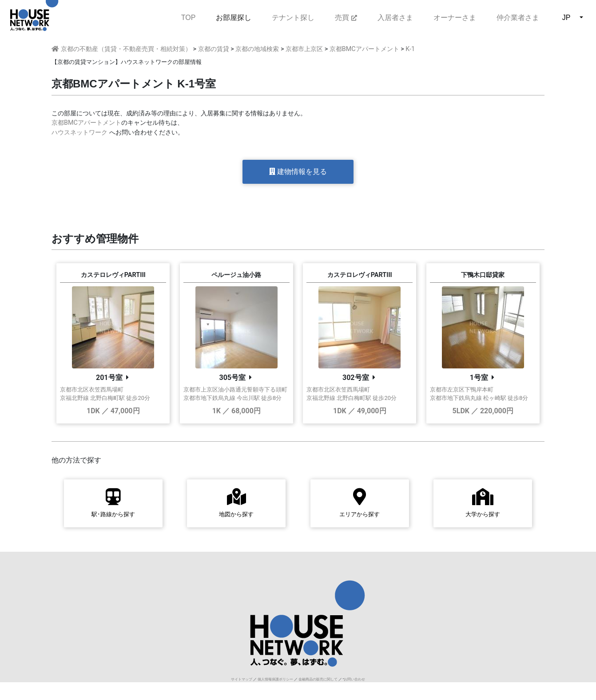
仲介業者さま (518, 18)
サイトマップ (242, 679)
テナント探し (293, 18)
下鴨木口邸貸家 (483, 275)
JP (566, 18)
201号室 (109, 378)
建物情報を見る (298, 172)
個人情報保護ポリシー (275, 679)
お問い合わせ (354, 679)
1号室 (479, 378)
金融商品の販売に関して (318, 679)
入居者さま (395, 18)
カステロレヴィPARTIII (113, 275)
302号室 (356, 378)
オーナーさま (455, 18)
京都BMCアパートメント (86, 123)
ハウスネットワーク (79, 132)
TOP (189, 17)
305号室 (232, 378)
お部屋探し (234, 18)
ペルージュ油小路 (236, 275)
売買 (346, 18)
